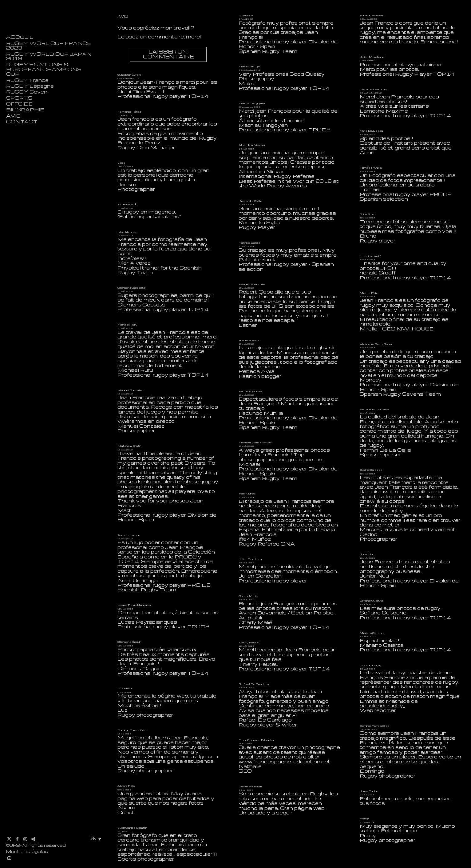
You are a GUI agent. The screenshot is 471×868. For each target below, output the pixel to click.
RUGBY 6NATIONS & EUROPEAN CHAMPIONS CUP (44, 69)
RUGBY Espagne (30, 86)
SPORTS (19, 98)
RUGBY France (27, 80)
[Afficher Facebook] (17, 839)
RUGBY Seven (27, 92)
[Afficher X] (9, 839)
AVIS (13, 116)
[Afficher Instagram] (25, 839)
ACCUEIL (20, 37)
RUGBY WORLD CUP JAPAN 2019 (49, 56)
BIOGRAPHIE (25, 110)
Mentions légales (27, 851)
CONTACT (22, 122)
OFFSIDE (19, 104)
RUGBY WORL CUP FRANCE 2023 (49, 46)
